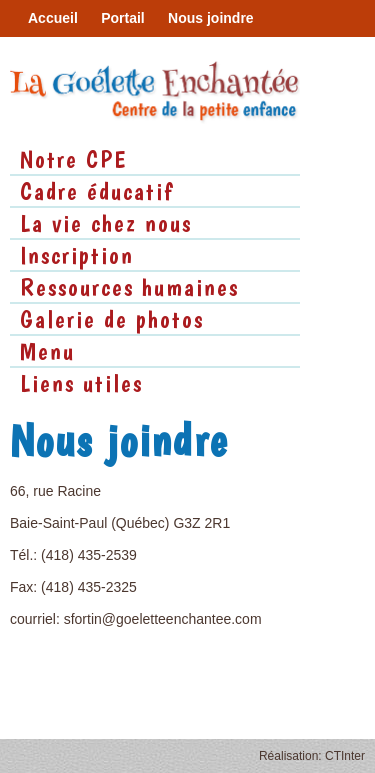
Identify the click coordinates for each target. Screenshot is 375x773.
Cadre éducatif (97, 191)
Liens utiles (81, 383)
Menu (47, 351)
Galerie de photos (112, 319)
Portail (123, 18)
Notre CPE (73, 159)
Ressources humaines (129, 287)
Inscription (77, 255)
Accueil (53, 18)
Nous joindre (211, 18)
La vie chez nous (106, 223)
